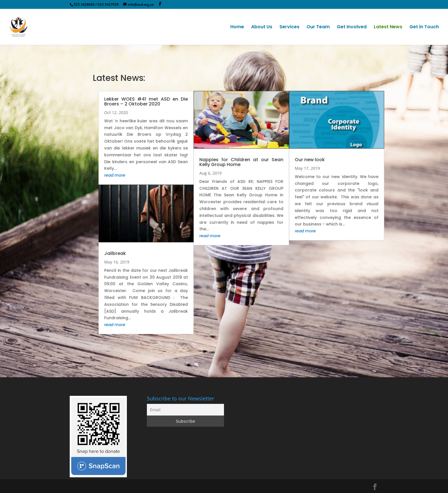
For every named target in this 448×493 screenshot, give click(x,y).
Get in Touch (424, 27)
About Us (262, 27)
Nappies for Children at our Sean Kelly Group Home (288, 162)
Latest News (388, 27)
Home (237, 27)
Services (289, 27)
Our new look (357, 160)
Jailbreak (162, 253)
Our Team (318, 27)
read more (162, 175)
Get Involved (352, 27)
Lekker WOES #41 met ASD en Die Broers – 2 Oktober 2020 (193, 101)
